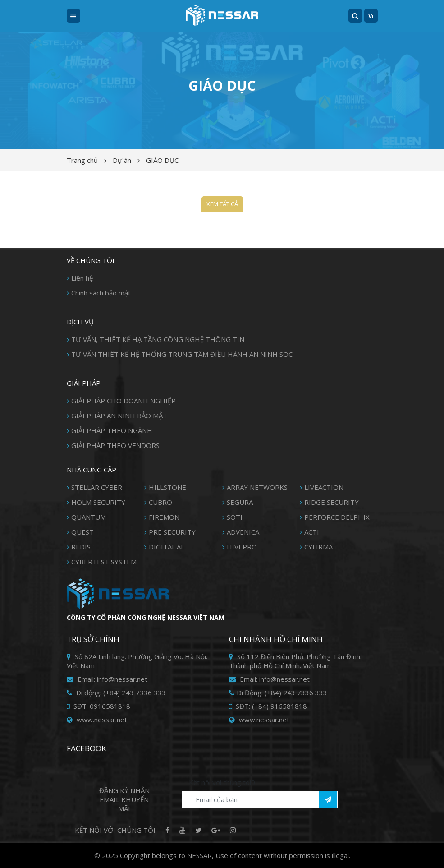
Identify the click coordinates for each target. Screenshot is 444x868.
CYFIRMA (318, 547)
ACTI (312, 532)
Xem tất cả (222, 204)
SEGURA (240, 502)
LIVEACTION (324, 487)
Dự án (122, 160)
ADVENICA (243, 532)
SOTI (235, 517)
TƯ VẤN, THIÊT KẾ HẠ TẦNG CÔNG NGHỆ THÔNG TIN (158, 339)
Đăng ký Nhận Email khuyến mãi (124, 799)
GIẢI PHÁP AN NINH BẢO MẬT (119, 416)
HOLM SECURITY (98, 502)
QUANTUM (89, 517)
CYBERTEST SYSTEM (104, 562)
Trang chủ (82, 160)
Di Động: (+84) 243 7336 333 (278, 693)
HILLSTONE (167, 487)
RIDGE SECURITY (332, 502)
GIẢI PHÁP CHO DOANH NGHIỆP (124, 401)
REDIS (81, 547)
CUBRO (160, 502)
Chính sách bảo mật (101, 293)
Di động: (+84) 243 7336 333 (116, 693)
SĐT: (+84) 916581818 (268, 706)
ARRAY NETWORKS (257, 487)
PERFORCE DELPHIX (337, 517)
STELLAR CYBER (97, 487)
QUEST (82, 532)
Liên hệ (82, 278)
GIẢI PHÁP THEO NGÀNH (112, 430)
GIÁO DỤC (162, 160)
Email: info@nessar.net (107, 679)
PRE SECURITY (172, 532)
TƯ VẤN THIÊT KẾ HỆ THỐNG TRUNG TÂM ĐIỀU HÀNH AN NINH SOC (182, 354)
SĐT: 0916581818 (98, 706)
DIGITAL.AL (167, 547)
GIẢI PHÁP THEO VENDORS (115, 445)
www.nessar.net (97, 720)
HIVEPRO (242, 547)
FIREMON (164, 517)
